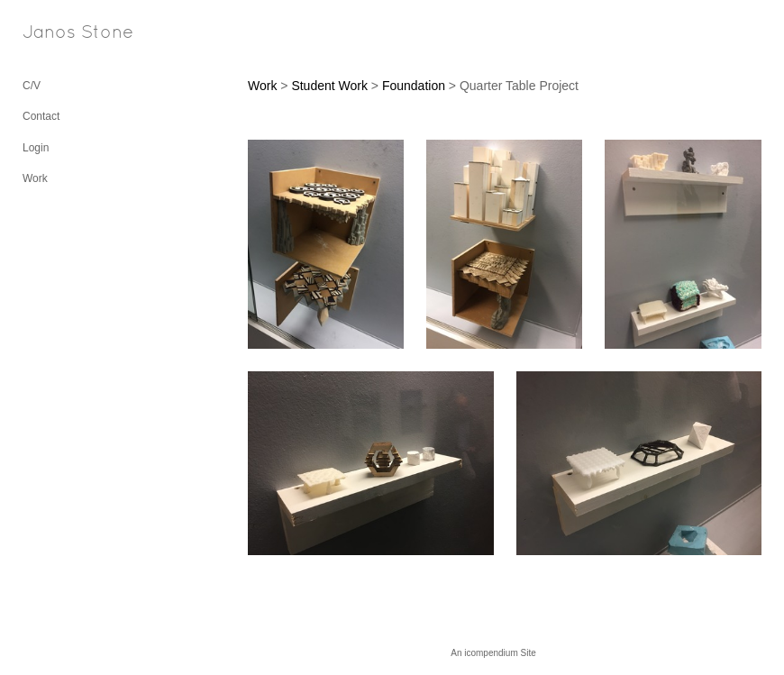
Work (35, 178)
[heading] (68, 34)
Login (36, 148)
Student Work (329, 86)
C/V (32, 86)
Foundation (414, 86)
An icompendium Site (493, 653)
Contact (41, 116)
